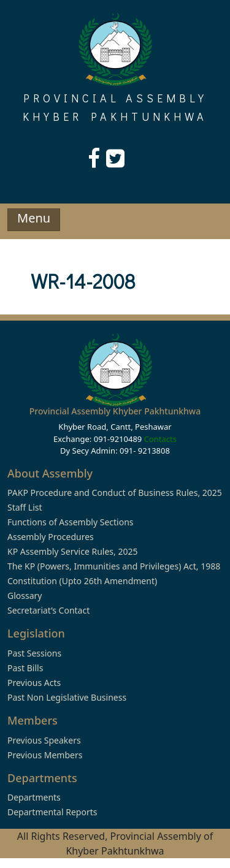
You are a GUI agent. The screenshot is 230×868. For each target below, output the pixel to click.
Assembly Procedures (51, 537)
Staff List (25, 507)
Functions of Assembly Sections (71, 522)
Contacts (160, 439)
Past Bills (25, 668)
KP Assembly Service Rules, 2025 (72, 551)
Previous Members (45, 755)
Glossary (25, 596)
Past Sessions (34, 653)
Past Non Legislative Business (67, 697)
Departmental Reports (52, 812)
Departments (34, 797)
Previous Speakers (44, 740)
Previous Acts (34, 683)
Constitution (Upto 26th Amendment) (82, 581)
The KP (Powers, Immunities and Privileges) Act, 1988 (114, 566)
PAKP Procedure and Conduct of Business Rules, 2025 (115, 493)
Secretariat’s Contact (48, 610)
